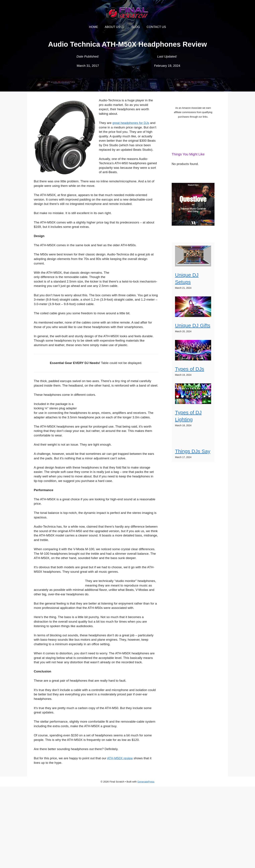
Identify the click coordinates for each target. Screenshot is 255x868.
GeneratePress (146, 782)
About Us (116, 27)
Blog (136, 27)
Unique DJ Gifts (193, 325)
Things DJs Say (193, 451)
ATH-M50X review (120, 758)
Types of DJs (190, 369)
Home (94, 27)
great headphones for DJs (131, 123)
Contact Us (156, 27)
